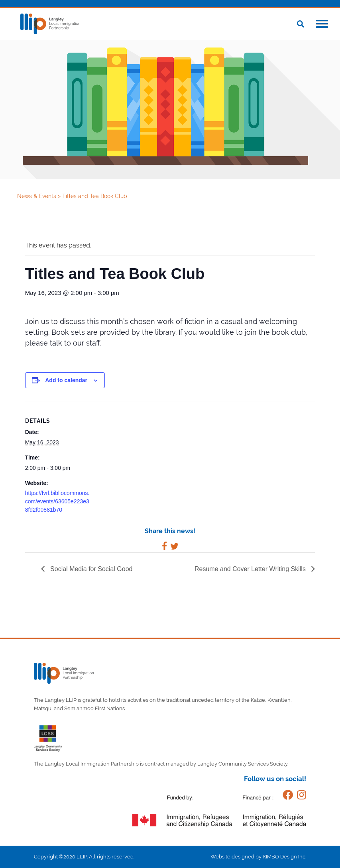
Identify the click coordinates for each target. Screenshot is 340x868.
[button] (322, 25)
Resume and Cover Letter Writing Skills (251, 569)
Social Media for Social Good (91, 569)
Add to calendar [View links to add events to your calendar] (66, 380)
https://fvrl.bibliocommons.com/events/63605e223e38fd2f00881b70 (57, 501)
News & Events (37, 196)
